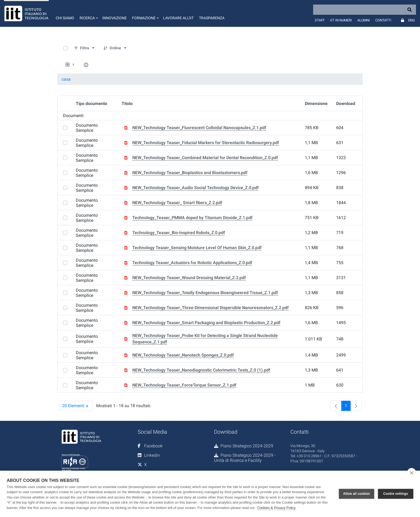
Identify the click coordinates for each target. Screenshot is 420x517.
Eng (412, 20)
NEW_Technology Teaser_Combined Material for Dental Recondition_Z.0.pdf (205, 158)
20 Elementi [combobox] (77, 406)
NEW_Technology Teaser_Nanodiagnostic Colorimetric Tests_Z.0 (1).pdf (201, 370)
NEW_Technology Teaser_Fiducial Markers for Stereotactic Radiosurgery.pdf (206, 143)
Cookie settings (396, 494)
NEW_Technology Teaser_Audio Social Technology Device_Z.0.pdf (196, 188)
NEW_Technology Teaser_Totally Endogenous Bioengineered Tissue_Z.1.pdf (205, 293)
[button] (88, 13)
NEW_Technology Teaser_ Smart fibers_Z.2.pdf (177, 203)
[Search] (365, 10)
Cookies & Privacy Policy (276, 508)
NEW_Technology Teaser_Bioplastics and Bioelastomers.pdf (190, 173)
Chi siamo (65, 18)
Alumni (364, 20)
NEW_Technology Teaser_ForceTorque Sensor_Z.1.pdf (184, 385)
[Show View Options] (70, 65)
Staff (320, 20)
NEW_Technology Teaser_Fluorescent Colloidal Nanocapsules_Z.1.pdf (199, 128)
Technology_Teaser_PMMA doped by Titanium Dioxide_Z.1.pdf (192, 218)
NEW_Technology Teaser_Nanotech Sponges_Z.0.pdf (183, 355)
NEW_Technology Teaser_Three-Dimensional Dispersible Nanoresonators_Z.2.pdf (211, 308)
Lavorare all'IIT (178, 18)
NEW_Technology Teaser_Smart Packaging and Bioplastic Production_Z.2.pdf (206, 323)
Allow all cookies (357, 494)
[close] (412, 473)
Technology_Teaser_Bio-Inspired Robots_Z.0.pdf (179, 233)
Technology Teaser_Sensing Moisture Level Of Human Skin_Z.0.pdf (197, 248)
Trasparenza (212, 18)
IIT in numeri (341, 20)
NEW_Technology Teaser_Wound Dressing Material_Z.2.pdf (189, 278)
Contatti (383, 20)
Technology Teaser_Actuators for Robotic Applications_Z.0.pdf (192, 263)
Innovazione (115, 18)
